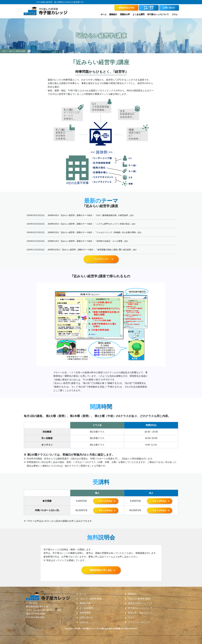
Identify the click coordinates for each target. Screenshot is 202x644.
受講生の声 (125, 14)
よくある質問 (138, 14)
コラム (175, 14)
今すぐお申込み (106, 501)
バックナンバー (101, 259)
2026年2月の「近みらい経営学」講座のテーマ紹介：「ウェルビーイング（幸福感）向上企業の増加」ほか (95, 232)
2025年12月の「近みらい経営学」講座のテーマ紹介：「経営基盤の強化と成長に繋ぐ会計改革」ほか (92, 250)
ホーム (104, 14)
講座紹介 (113, 14)
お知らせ (84, 622)
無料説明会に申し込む (101, 570)
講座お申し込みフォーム (140, 613)
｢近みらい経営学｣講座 (139, 599)
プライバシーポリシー (139, 622)
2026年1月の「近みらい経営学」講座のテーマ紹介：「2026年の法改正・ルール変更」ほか (88, 241)
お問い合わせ (86, 618)
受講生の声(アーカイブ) (140, 603)
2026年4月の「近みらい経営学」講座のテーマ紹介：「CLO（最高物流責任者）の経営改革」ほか (91, 215)
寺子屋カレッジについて (158, 14)
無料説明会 (85, 613)
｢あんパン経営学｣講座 (91, 599)
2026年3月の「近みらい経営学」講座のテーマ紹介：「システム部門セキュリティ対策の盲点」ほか (92, 224)
